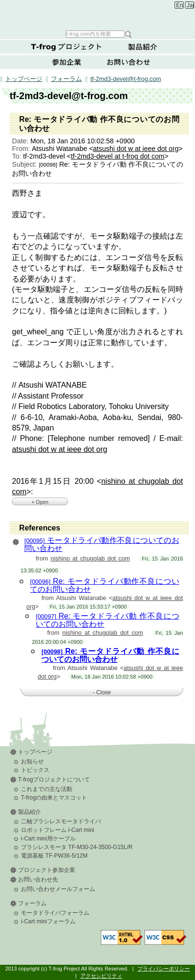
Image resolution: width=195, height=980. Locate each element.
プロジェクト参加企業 (47, 870)
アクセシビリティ (101, 976)
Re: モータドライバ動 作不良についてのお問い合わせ (110, 655)
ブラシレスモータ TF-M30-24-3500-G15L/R (77, 847)
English (180, 5)
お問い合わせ (128, 62)
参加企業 (67, 62)
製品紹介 (143, 47)
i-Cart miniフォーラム (48, 921)
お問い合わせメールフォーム (58, 889)
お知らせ (32, 761)
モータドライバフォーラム (55, 913)
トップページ (24, 79)
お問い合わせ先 (38, 880)
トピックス (35, 770)
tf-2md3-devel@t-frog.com (126, 79)
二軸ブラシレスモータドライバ (61, 821)
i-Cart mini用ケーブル (48, 839)
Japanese (190, 5)
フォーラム (66, 79)
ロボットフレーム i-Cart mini (58, 830)
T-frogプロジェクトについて (67, 47)
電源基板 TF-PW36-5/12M (54, 856)
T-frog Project (99, 15)
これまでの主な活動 (47, 789)
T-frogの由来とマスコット (54, 798)
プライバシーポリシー (164, 969)
